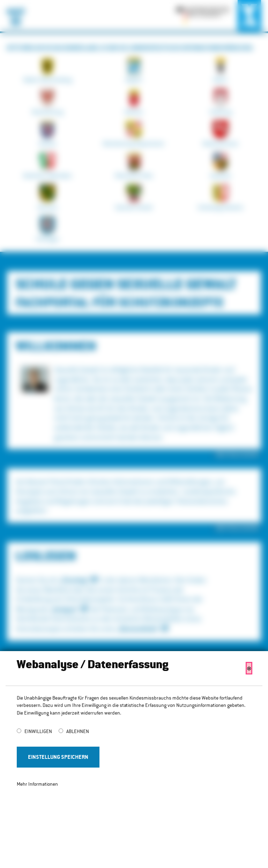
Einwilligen (39, 731)
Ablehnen (78, 731)
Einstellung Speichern (58, 757)
